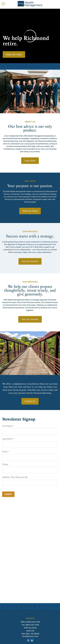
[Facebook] (28, 640)
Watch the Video (14, 54)
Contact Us (30, 401)
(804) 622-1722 (33, 622)
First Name (7, 426)
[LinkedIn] (32, 640)
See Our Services (30, 319)
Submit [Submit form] (8, 494)
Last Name (7, 439)
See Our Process (30, 261)
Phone (5, 465)
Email (5, 452)
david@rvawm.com (30, 636)
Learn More (30, 161)
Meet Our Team (30, 211)
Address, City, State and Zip (15, 477)
